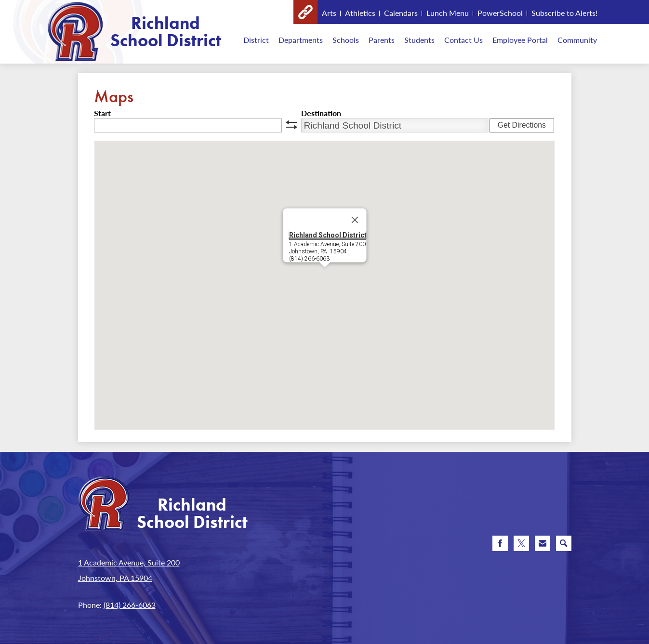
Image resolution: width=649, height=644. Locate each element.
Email (543, 545)
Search (564, 545)
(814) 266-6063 (130, 605)
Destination (321, 113)
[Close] (355, 220)
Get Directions (522, 125)
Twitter (521, 545)
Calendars (401, 13)
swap (291, 125)
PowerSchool (500, 13)
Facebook (500, 545)
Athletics (360, 13)
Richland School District (327, 235)
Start (102, 113)
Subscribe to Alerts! (564, 13)
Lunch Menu (448, 13)
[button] (325, 276)
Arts (329, 13)
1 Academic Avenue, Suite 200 (129, 562)
